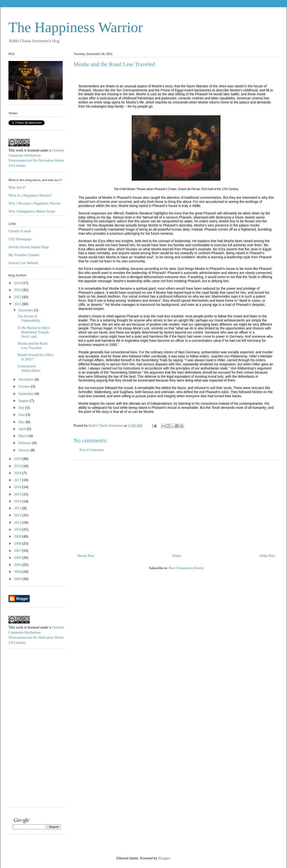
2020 (18, 459)
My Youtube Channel (24, 255)
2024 (18, 283)
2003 (18, 579)
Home (177, 556)
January (24, 450)
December (26, 310)
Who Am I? (17, 187)
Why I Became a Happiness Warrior (34, 203)
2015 (18, 494)
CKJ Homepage (20, 239)
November (26, 379)
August (24, 401)
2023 (18, 290)
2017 (18, 480)
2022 (18, 297)
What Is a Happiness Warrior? (30, 195)
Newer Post (86, 556)
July (22, 408)
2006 (18, 558)
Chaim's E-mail (20, 231)
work (19, 150)
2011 (18, 522)
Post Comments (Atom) (186, 568)
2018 (18, 473)
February (25, 443)
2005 (18, 565)
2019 (18, 466)
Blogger (164, 858)
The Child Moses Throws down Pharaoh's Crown (145, 189)
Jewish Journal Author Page (29, 247)
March (24, 436)
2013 (18, 508)
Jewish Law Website (23, 263)
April (23, 429)
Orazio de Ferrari (189, 189)
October (25, 386)
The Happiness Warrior (76, 27)
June (22, 415)
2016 (18, 487)
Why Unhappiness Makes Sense (32, 211)
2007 (18, 551)
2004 (18, 572)
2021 (18, 304)
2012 (18, 515)
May (22, 422)
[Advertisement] (176, 505)
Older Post (267, 556)
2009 (18, 536)
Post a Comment (92, 450)
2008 (18, 543)
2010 (18, 529)
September (27, 394)
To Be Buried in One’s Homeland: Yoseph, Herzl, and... (34, 332)
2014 (18, 501)
